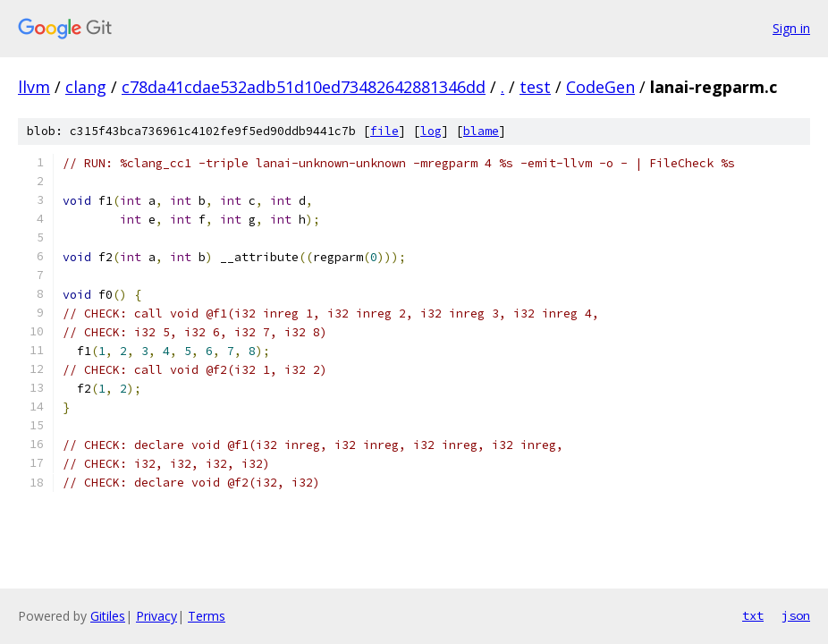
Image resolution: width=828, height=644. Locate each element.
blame (481, 131)
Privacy (156, 616)
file (384, 131)
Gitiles (108, 616)
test (535, 87)
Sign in (791, 28)
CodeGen (600, 87)
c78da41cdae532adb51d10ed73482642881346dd (304, 87)
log (431, 131)
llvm (34, 87)
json (796, 615)
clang (86, 87)
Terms (207, 616)
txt (753, 615)
